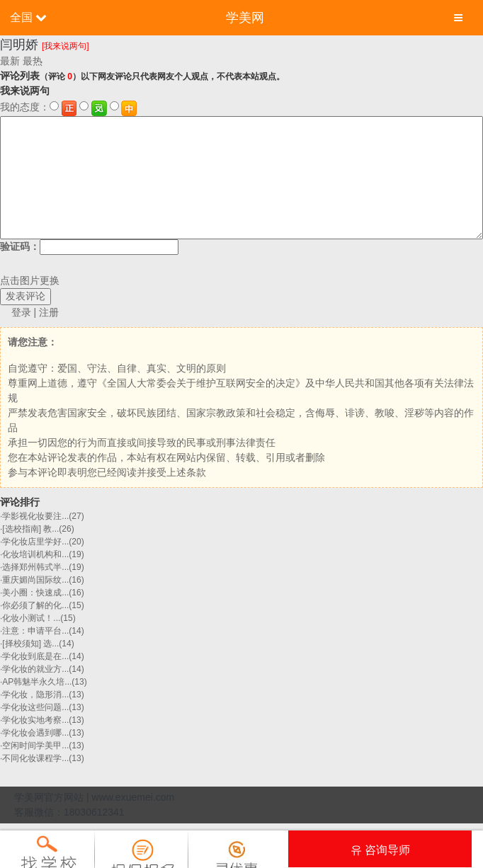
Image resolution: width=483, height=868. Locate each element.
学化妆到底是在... (35, 656)
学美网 (245, 18)
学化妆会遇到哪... (35, 733)
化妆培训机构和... (35, 554)
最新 (10, 61)
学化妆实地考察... (35, 720)
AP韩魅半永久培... (37, 682)
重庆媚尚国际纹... (35, 580)
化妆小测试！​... (31, 618)
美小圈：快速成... (35, 593)
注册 (49, 312)
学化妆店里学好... (35, 542)
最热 (33, 61)
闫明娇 (19, 45)
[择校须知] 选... (30, 644)
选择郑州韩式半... (35, 567)
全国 (21, 17)
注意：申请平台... (35, 631)
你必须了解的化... (35, 605)
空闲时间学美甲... (35, 746)
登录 (21, 312)
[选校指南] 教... (30, 529)
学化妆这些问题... (35, 707)
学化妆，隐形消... (35, 695)
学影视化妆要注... (35, 516)
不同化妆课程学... (35, 758)
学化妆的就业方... (35, 669)
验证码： (89, 247)
